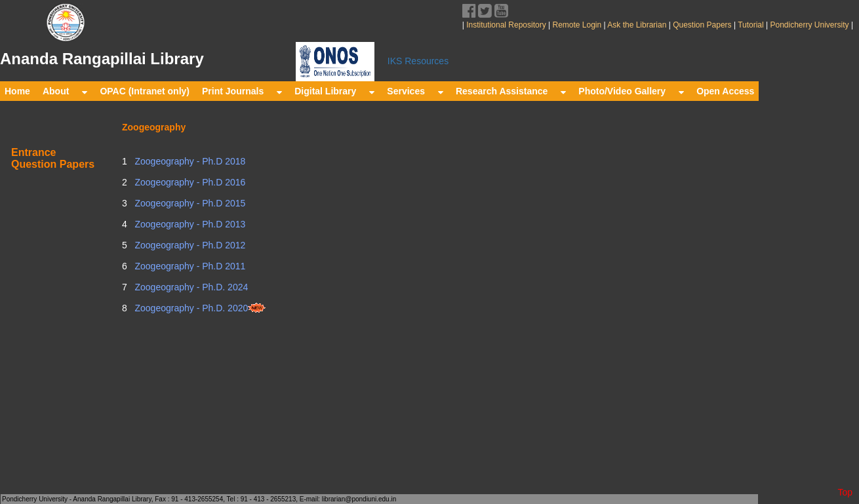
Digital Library (334, 91)
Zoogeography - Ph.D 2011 (189, 266)
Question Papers (702, 25)
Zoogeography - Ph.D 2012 (189, 245)
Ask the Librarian (636, 25)
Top (845, 492)
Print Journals (242, 91)
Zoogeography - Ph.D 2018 (189, 161)
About (65, 91)
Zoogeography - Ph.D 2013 (189, 224)
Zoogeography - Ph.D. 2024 (190, 287)
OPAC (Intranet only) (145, 91)
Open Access (725, 91)
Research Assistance (511, 91)
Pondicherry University (809, 25)
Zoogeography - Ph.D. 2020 (200, 308)
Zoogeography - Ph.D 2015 (189, 203)
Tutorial (750, 25)
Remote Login (577, 25)
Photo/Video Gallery (631, 91)
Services (415, 91)
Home (17, 91)
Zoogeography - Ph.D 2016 (189, 182)
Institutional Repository (506, 25)
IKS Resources (418, 61)
